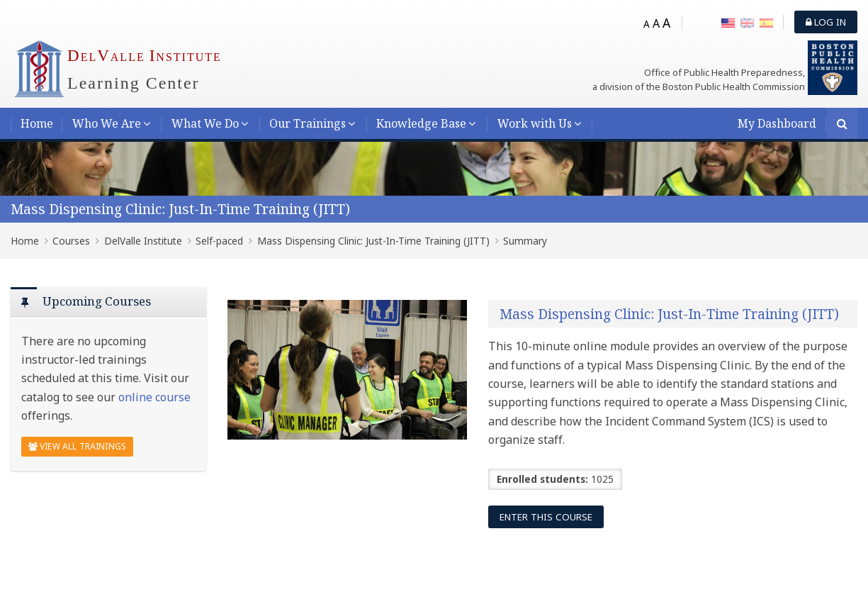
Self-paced (219, 241)
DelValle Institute (143, 241)
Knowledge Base (421, 123)
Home (37, 123)
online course (154, 397)
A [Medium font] (656, 23)
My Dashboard (777, 123)
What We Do (205, 123)
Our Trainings (308, 123)
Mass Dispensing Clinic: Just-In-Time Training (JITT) (180, 209)
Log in (826, 22)
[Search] (842, 124)
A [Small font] (647, 24)
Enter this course (546, 517)
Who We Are (107, 123)
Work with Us (535, 123)
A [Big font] (666, 23)
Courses (71, 241)
